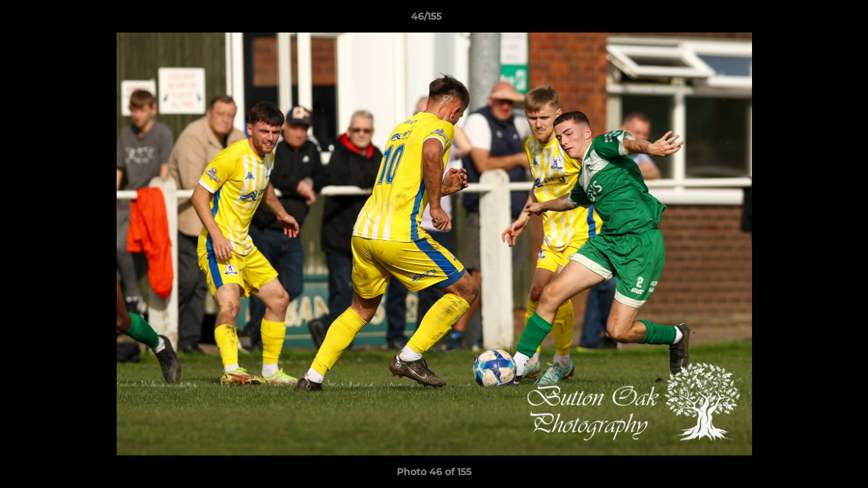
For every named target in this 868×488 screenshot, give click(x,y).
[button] (811, 20)
